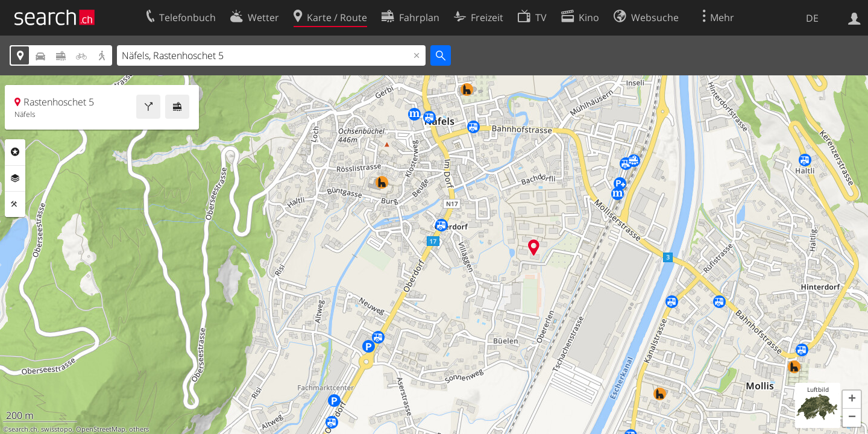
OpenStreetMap (101, 429)
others (139, 429)
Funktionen (15, 204)
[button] (852, 400)
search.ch (23, 429)
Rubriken (15, 152)
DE (812, 18)
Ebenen (15, 178)
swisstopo (57, 429)
